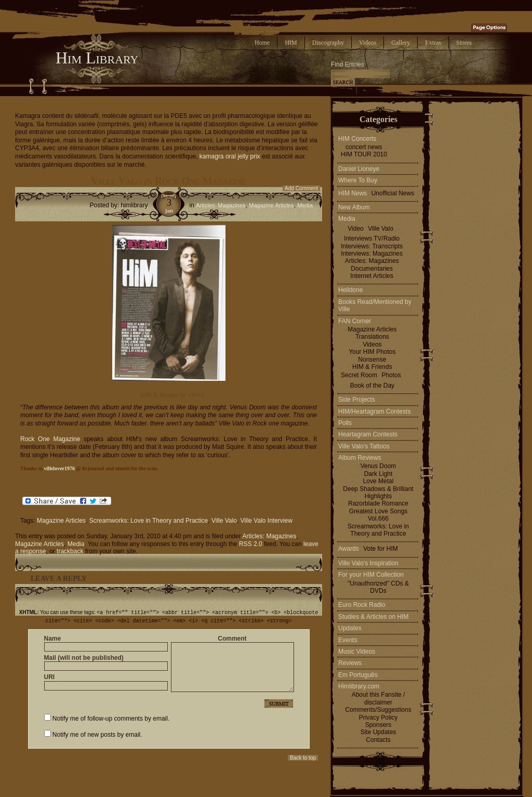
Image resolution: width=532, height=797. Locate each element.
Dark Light (378, 474)
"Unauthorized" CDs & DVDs (378, 587)
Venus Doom (378, 466)
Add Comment (301, 188)
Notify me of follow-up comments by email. (111, 718)
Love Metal (378, 481)
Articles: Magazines (221, 205)
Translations (372, 337)
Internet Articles (372, 276)
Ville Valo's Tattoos (364, 446)
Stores (464, 43)
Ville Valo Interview (267, 521)
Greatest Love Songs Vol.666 (378, 515)
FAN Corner (355, 321)
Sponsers (378, 725)
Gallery (401, 43)
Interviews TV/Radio (372, 238)
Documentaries (372, 269)
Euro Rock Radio (362, 605)
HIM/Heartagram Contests (374, 411)
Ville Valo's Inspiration (368, 563)
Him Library (97, 58)
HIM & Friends (372, 367)
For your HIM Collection (371, 575)
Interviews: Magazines (372, 254)
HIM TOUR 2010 (364, 154)
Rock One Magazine (52, 439)
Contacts (378, 740)
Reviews (350, 663)
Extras (433, 43)
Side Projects (357, 400)
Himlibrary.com (359, 686)
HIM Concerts (357, 139)
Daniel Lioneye (359, 169)
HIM (291, 43)
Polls (345, 423)
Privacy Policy (378, 718)
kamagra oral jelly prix (230, 156)
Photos (391, 375)
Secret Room (359, 375)
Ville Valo (224, 521)
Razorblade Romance (378, 503)
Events (348, 640)
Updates (350, 628)
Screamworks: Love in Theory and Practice (149, 521)
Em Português (358, 675)
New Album (354, 207)
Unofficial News (393, 193)
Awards (349, 549)
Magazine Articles (271, 205)
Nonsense (372, 360)
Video (355, 229)
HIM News (353, 193)
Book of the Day (372, 386)
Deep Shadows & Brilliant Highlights (378, 493)
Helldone (350, 290)
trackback (70, 551)
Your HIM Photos (372, 352)
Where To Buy (358, 180)
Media (305, 205)
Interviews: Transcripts (372, 246)
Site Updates (378, 732)
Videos (368, 43)
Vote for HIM (381, 549)
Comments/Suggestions (378, 710)
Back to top (303, 757)
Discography (328, 43)
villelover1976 (59, 468)
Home (262, 43)
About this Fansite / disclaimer (378, 698)
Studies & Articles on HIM (373, 617)
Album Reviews (360, 458)
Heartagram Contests (368, 434)
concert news (364, 147)
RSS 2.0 (251, 544)
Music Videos (357, 652)
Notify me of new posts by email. (97, 734)
